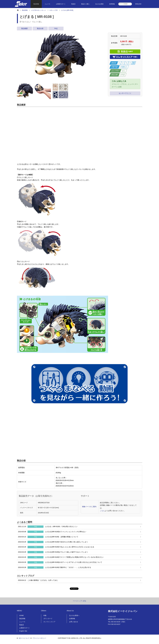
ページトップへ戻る (79, 601)
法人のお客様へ (74, 615)
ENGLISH (138, 4)
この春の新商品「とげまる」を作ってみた (38, 580)
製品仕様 (40, 28)
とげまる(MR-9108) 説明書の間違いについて (48, 537)
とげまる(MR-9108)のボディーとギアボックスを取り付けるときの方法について (60, 562)
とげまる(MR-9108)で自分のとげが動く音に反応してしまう (53, 542)
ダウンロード (48, 619)
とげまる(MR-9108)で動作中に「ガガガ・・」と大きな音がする (55, 567)
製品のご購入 (85, 4)
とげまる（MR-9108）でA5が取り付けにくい (48, 527)
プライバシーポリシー (39, 638)
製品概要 (24, 28)
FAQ (56, 28)
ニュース (47, 4)
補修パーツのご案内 (89, 507)
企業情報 (72, 619)
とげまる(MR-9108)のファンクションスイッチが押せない (52, 532)
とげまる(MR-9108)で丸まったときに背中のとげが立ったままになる (56, 547)
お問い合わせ (74, 622)
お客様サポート (61, 4)
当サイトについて (24, 638)
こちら (102, 511)
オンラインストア (49, 622)
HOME (22, 615)
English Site (23, 631)
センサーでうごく (125, 93)
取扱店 (73, 4)
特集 (45, 615)
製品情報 (36, 4)
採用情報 (112, 4)
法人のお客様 (99, 4)
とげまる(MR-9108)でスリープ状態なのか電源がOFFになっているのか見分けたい (61, 557)
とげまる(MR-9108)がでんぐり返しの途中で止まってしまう (53, 552)
